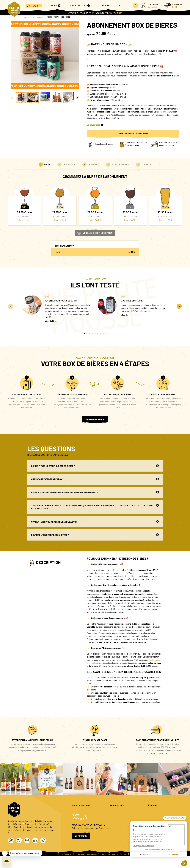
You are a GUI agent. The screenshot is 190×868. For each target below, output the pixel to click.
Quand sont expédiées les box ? (95, 479)
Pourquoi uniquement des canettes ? (95, 535)
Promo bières (116, 816)
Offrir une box (34, 6)
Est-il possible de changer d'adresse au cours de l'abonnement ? (95, 492)
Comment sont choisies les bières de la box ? (95, 522)
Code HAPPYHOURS (113, 13)
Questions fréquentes (119, 812)
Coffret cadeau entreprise (121, 821)
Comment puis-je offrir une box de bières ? (95, 466)
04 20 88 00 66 (78, 819)
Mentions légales (155, 812)
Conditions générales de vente (161, 821)
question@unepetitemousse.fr (85, 812)
